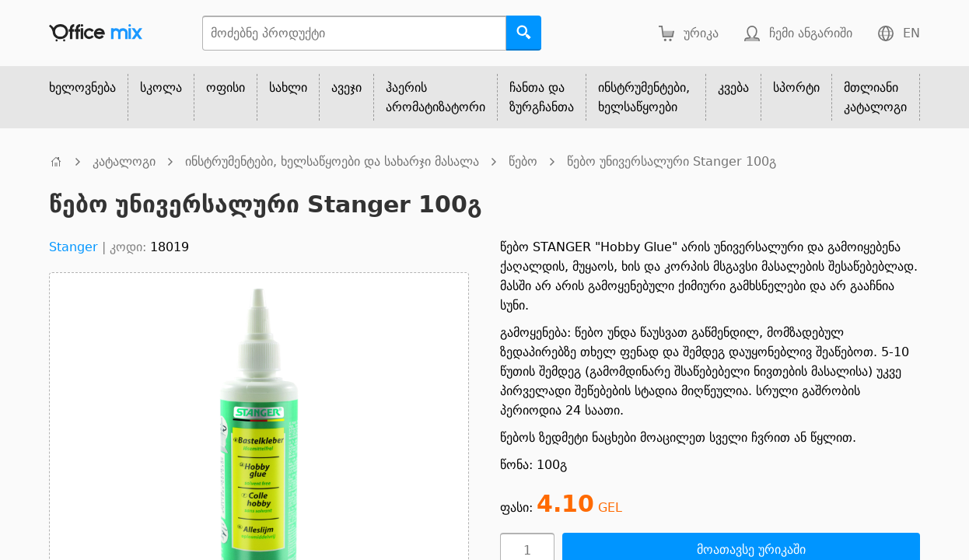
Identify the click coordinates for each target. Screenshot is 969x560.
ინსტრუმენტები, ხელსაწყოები (644, 97)
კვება (733, 87)
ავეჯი (346, 87)
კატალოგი (124, 161)
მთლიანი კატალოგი (875, 97)
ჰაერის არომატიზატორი (436, 97)
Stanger (73, 247)
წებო (523, 161)
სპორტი (796, 87)
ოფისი (226, 87)
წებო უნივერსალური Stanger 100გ (672, 161)
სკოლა (161, 87)
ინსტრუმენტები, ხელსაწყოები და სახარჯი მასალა (332, 161)
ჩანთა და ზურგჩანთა (542, 97)
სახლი (288, 87)
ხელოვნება (82, 87)
